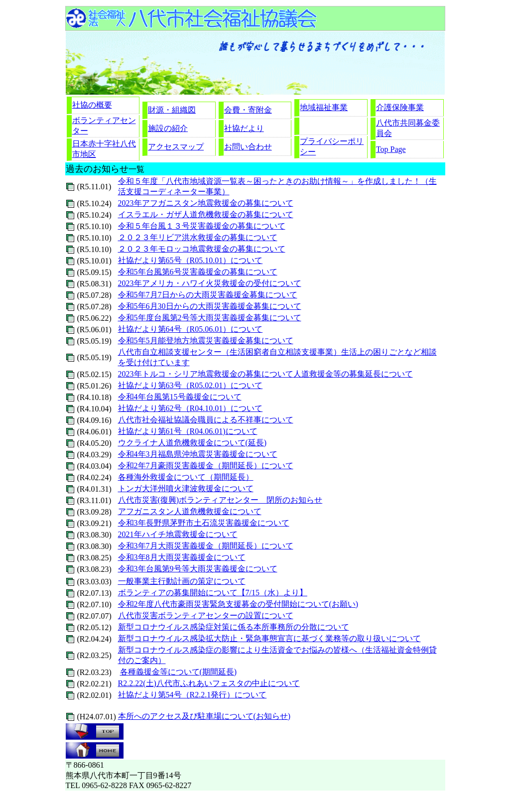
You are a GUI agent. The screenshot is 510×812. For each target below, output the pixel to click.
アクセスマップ (176, 147)
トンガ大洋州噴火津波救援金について (186, 488)
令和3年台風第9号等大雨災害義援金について (198, 569)
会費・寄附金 (248, 110)
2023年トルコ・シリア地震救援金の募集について (206, 374)
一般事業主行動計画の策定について (182, 581)
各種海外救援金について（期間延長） (186, 477)
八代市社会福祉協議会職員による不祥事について (206, 420)
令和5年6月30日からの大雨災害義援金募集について (210, 306)
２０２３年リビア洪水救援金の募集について (198, 237)
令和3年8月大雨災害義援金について (182, 557)
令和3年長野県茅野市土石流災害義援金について (204, 523)
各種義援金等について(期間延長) (179, 672)
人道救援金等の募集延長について (353, 374)
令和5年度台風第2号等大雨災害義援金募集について (210, 318)
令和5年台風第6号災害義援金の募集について (198, 272)
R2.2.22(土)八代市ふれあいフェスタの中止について (209, 683)
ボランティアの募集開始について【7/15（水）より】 (213, 593)
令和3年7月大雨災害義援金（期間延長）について (206, 546)
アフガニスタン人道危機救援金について (190, 511)
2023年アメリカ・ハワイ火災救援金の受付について (210, 283)
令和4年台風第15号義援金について (180, 397)
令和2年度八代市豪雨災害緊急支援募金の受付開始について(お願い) (238, 604)
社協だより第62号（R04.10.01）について (191, 408)
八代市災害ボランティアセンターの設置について (206, 615)
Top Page (391, 149)
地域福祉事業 (324, 107)
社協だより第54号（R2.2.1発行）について (192, 695)
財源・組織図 (172, 110)
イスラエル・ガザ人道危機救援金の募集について (206, 214)
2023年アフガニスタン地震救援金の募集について (206, 203)
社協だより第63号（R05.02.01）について (191, 385)
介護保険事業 (400, 107)
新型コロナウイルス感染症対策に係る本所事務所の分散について (234, 627)
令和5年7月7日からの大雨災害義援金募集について (208, 295)
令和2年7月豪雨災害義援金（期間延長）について (206, 466)
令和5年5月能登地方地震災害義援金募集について (206, 340)
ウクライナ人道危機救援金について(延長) (192, 443)
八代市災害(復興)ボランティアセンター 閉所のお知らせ (220, 500)
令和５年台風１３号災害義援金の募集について (202, 226)
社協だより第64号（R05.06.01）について (191, 329)
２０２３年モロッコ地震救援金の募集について (202, 249)
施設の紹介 (168, 128)
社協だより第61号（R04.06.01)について (188, 431)
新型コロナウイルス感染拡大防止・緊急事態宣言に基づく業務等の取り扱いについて (269, 638)
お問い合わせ (248, 147)
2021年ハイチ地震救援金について (178, 534)
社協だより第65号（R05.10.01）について (191, 260)
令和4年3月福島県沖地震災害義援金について (198, 454)
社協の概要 (92, 105)
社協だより (244, 128)
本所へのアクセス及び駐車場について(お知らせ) (204, 716)
